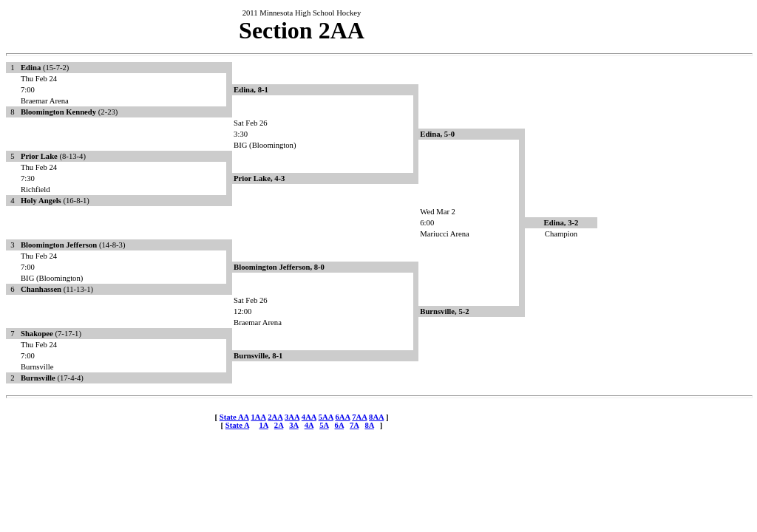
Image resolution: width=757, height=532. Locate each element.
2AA (275, 417)
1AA (258, 417)
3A (293, 425)
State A (237, 425)
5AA (326, 417)
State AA (234, 417)
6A (339, 425)
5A (324, 425)
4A (309, 425)
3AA (292, 417)
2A (279, 425)
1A (263, 425)
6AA (342, 417)
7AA (359, 417)
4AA (309, 417)
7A (354, 425)
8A (369, 425)
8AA (376, 417)
